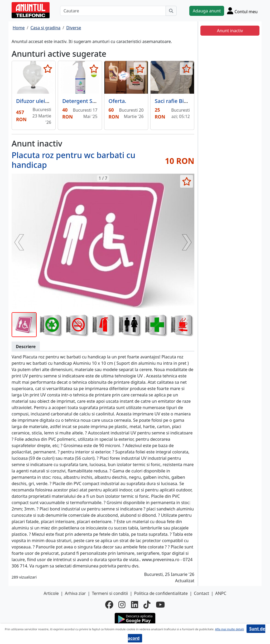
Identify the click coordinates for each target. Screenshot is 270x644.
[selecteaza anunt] (48, 69)
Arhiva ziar (75, 593)
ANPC (221, 593)
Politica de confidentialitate (161, 593)
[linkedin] (135, 605)
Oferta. (117, 101)
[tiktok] (147, 605)
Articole (51, 593)
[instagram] (122, 605)
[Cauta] (171, 11)
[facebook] (109, 605)
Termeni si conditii (110, 593)
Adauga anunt (207, 11)
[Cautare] (113, 11)
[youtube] (160, 605)
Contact (201, 593)
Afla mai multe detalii (230, 629)
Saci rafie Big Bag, (177, 101)
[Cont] (242, 11)
